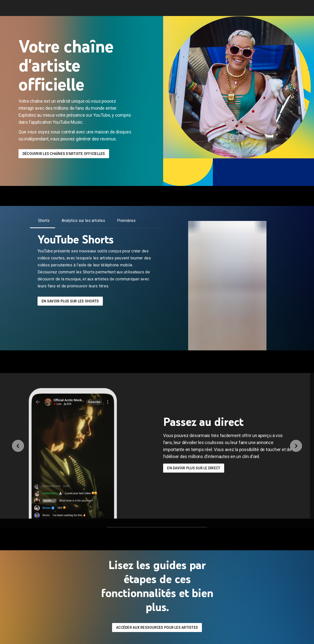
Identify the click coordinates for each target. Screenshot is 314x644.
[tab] (44, 221)
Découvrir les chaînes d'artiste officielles (64, 154)
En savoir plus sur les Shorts (70, 301)
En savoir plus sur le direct (194, 468)
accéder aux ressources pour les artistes (157, 628)
